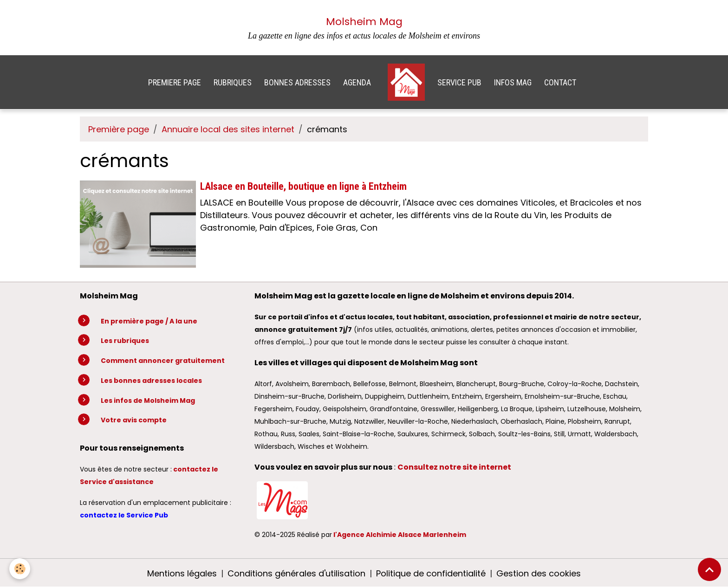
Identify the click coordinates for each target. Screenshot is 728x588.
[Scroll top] (709, 569)
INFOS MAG (513, 82)
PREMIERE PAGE (175, 82)
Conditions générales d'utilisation (296, 573)
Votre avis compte (134, 420)
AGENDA (357, 82)
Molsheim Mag (364, 22)
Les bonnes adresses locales (151, 381)
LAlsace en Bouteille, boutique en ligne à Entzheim (303, 186)
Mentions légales (182, 573)
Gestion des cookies (539, 573)
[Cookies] (20, 569)
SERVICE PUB (459, 82)
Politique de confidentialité (431, 573)
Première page (119, 129)
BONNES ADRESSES (297, 82)
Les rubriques (125, 341)
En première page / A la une (149, 321)
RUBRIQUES (233, 82)
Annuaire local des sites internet (228, 129)
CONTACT (560, 82)
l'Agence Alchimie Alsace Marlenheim (400, 535)
